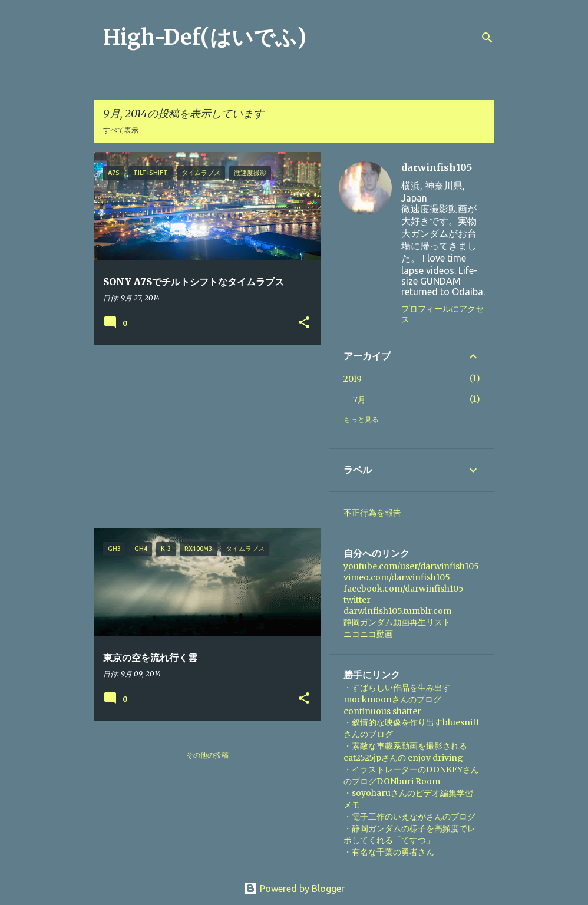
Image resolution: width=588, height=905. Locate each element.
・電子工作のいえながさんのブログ (409, 817)
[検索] (487, 38)
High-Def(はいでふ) (205, 37)
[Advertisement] (203, 437)
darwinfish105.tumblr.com (397, 611)
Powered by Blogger (294, 889)
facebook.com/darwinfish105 (404, 589)
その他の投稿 (207, 755)
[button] (304, 323)
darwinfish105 (437, 167)
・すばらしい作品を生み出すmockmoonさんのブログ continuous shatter (397, 699)
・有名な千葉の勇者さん (389, 852)
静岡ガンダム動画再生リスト (397, 622)
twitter (357, 600)
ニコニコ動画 (368, 634)
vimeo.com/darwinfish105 (397, 577)
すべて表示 (121, 130)
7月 (359, 399)
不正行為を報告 (372, 513)
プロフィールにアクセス (442, 314)
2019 (353, 379)
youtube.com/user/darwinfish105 (411, 566)
